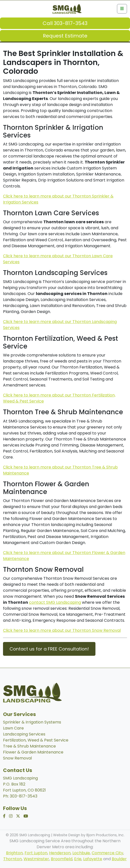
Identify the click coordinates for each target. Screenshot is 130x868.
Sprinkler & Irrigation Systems (32, 722)
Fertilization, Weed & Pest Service (36, 740)
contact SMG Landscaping (55, 602)
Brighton (14, 853)
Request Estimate (65, 36)
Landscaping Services (24, 734)
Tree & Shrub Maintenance (29, 746)
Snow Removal (17, 758)
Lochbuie (81, 853)
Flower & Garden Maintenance (33, 752)
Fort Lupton (36, 853)
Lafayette (93, 859)
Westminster (36, 859)
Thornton (13, 859)
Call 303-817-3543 (65, 23)
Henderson (60, 853)
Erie (78, 859)
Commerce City (107, 853)
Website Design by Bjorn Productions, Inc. (89, 835)
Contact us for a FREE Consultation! (49, 649)
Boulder (119, 859)
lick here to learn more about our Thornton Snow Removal (63, 630)
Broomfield (62, 859)
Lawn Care (13, 728)
